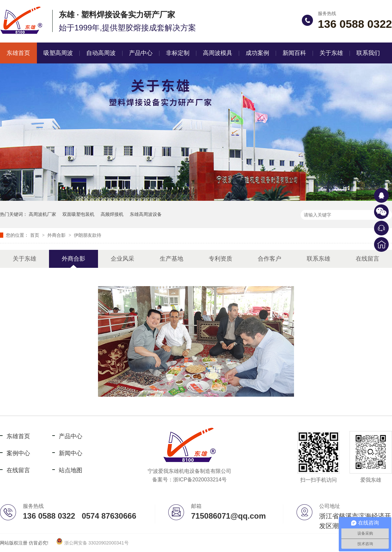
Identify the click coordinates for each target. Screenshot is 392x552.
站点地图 (71, 470)
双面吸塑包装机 (78, 214)
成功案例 (257, 53)
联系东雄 (318, 259)
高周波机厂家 (42, 214)
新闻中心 (71, 453)
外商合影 (57, 235)
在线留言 (367, 259)
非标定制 (178, 53)
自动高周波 (101, 53)
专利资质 (220, 259)
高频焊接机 (112, 214)
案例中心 (18, 453)
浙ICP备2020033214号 (200, 480)
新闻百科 (294, 53)
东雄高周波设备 (146, 214)
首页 (35, 235)
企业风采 (122, 259)
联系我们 (368, 53)
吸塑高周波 (58, 53)
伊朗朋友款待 (88, 235)
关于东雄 (331, 53)
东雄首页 (18, 436)
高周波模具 (218, 53)
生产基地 (171, 259)
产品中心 (141, 53)
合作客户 (269, 259)
